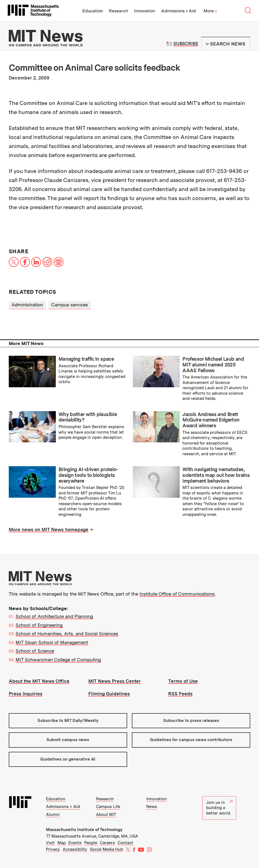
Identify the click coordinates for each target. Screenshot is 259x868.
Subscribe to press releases (191, 721)
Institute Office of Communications (177, 594)
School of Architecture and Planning (54, 616)
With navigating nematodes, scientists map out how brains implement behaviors (216, 475)
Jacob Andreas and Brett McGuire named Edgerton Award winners (211, 420)
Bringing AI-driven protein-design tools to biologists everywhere (88, 475)
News (152, 807)
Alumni (53, 815)
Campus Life (108, 807)
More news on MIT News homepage (49, 530)
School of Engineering (39, 625)
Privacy (53, 849)
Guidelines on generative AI (68, 759)
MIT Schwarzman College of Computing (58, 660)
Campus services (70, 305)
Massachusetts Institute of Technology (84, 830)
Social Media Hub (107, 849)
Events (75, 843)
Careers (107, 843)
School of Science (35, 651)
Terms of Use (183, 681)
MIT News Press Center (115, 681)
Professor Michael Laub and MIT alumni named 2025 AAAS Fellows (213, 365)
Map (62, 843)
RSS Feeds (180, 694)
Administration (27, 305)
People (91, 843)
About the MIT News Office (39, 681)
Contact (125, 843)
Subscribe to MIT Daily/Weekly (68, 721)
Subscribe (186, 44)
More (210, 11)
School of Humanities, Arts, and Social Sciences (67, 634)
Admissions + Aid (178, 11)
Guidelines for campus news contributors (191, 740)
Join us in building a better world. (219, 808)
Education (93, 11)
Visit (50, 843)
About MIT (106, 815)
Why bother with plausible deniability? (88, 417)
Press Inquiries (26, 694)
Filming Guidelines (109, 694)
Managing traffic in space (86, 359)
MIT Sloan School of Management (52, 642)
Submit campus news (68, 740)
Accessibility (75, 849)
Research (118, 11)
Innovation (145, 11)
